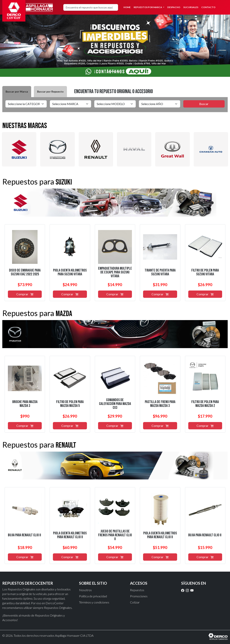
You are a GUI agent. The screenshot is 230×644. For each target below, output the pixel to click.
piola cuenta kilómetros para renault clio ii (70, 535)
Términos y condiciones (94, 602)
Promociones (139, 596)
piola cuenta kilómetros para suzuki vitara (70, 272)
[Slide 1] (112, 72)
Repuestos (137, 590)
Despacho (174, 7)
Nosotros (85, 590)
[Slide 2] (118, 72)
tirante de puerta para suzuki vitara (160, 272)
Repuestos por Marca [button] (148, 7)
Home (127, 7)
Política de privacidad (93, 596)
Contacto (208, 7)
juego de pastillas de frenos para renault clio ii (115, 535)
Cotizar (135, 602)
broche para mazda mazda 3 (25, 404)
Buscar (204, 104)
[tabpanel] (115, 105)
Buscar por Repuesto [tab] (50, 91)
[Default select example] (26, 104)
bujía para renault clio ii (24, 535)
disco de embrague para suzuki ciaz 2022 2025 (25, 272)
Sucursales (191, 7)
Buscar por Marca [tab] (17, 91)
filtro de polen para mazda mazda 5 (70, 404)
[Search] (91, 7)
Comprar (25, 294)
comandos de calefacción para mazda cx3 (115, 404)
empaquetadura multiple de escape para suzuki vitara (115, 272)
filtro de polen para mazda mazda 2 (205, 404)
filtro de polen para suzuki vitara (205, 272)
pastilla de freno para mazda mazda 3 (160, 404)
